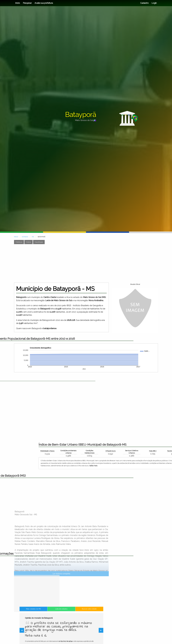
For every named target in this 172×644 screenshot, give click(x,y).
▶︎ (81, 631)
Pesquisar (27, 3)
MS (33, 237)
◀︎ (43, 631)
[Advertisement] (84, 263)
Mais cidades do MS (48, 621)
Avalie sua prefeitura (44, 3)
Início (18, 3)
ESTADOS (25, 237)
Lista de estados (61, 621)
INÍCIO (16, 237)
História (28, 242)
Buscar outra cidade (75, 621)
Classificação (39, 242)
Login (154, 3)
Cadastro (144, 3)
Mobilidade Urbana (143, 451)
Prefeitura (19, 242)
